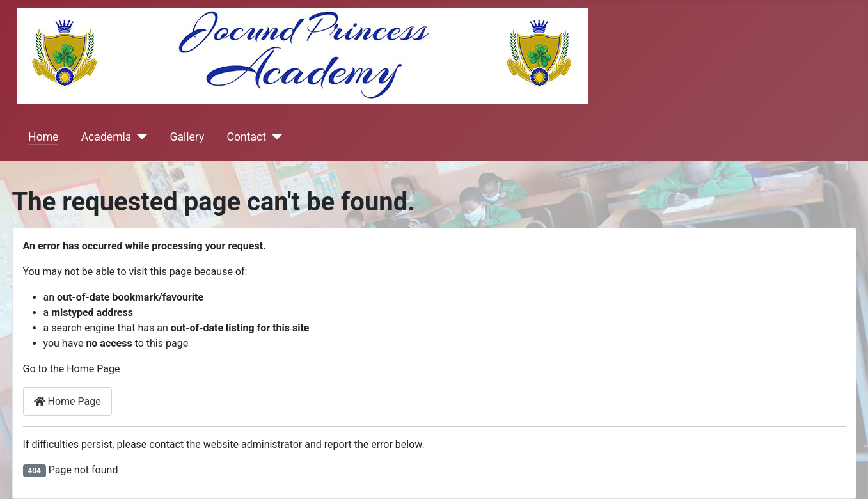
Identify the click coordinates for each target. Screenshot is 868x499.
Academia (107, 137)
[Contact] (274, 137)
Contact (246, 137)
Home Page (67, 401)
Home (43, 137)
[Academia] (139, 137)
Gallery (187, 137)
